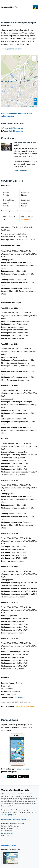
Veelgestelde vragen (8, 845)
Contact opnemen (7, 833)
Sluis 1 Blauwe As (16, 131)
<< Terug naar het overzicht (11, 49)
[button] (34, 58)
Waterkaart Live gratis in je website (14, 820)
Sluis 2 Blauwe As (16, 128)
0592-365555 (19, 697)
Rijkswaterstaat (33, 106)
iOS (20, 769)
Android (26, 769)
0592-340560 (25, 219)
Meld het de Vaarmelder (25, 706)
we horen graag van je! (9, 815)
